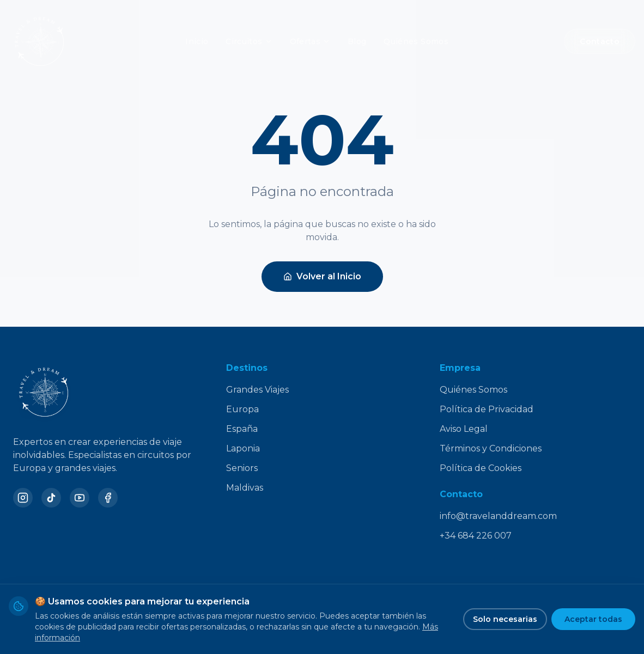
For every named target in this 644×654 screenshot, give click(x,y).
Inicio (197, 41)
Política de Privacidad (487, 409)
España (242, 429)
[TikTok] (51, 498)
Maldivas (245, 488)
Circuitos (249, 41)
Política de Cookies (481, 468)
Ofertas (310, 41)
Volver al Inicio (322, 276)
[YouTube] (80, 498)
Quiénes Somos (416, 41)
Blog (357, 41)
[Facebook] (108, 498)
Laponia (243, 448)
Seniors (242, 468)
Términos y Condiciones (491, 448)
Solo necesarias (505, 619)
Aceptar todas (593, 619)
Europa (242, 409)
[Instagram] (23, 498)
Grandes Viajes (257, 390)
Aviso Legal (464, 429)
